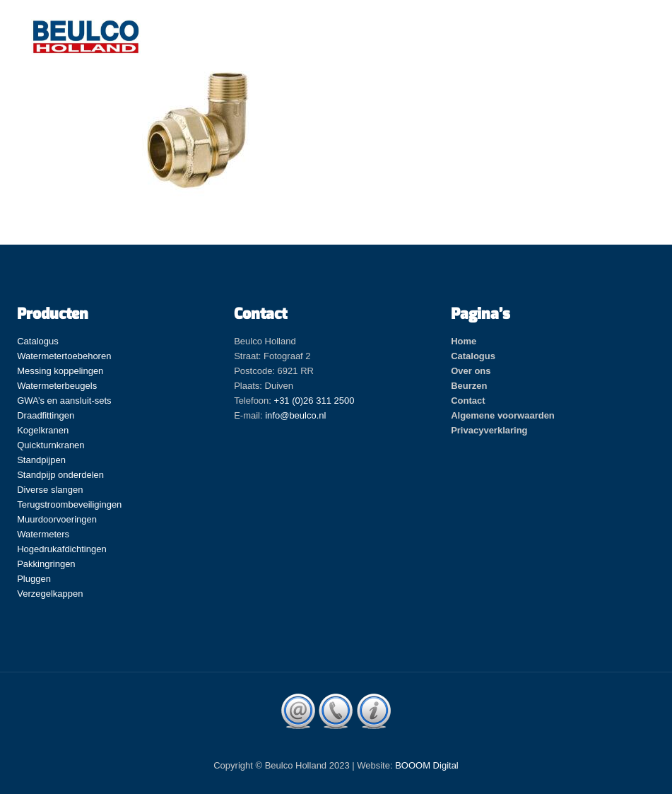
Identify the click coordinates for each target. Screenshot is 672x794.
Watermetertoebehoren (64, 356)
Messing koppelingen (60, 371)
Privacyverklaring (489, 430)
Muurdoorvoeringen (57, 519)
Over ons (471, 371)
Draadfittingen (46, 415)
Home (464, 341)
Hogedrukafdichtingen (61, 549)
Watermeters (43, 534)
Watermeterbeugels (57, 386)
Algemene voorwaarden (503, 415)
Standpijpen (41, 460)
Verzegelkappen (50, 594)
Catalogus (38, 341)
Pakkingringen (46, 564)
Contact (468, 401)
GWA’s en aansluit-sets (64, 401)
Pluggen (34, 579)
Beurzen (469, 386)
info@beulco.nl (295, 415)
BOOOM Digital (427, 765)
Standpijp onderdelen (60, 475)
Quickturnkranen (51, 445)
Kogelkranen (43, 430)
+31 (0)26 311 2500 (314, 401)
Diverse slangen (50, 490)
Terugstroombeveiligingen (69, 504)
